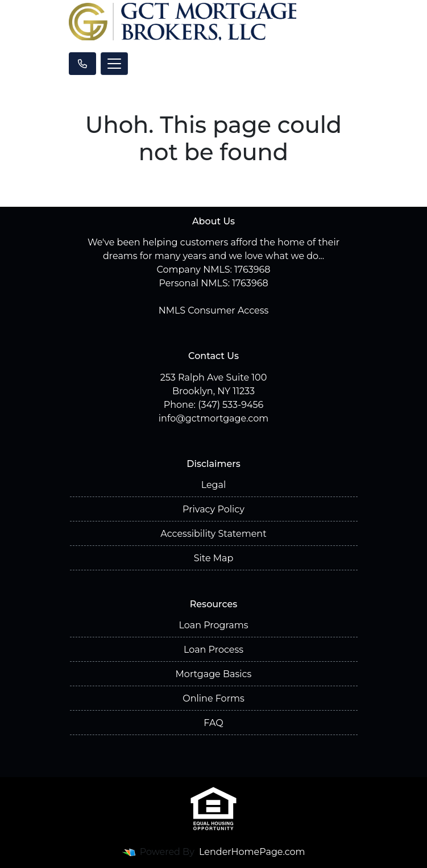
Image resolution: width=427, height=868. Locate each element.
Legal (214, 485)
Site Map (214, 558)
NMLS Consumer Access (214, 310)
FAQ (213, 723)
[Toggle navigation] (114, 64)
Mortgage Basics (214, 674)
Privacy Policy (213, 509)
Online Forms (213, 698)
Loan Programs (213, 625)
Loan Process (213, 650)
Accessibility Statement (213, 534)
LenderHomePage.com (252, 852)
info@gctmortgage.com (213, 418)
